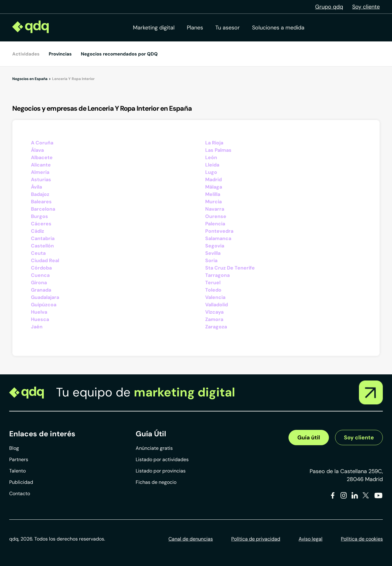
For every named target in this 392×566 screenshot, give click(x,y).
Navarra (215, 209)
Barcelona (43, 209)
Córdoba (41, 268)
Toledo (213, 290)
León (211, 157)
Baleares (41, 202)
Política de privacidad (256, 539)
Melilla (213, 194)
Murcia (213, 202)
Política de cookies (362, 539)
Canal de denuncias (191, 539)
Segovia (215, 246)
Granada (41, 290)
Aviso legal (311, 539)
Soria (211, 260)
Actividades (26, 54)
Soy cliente (366, 7)
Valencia (215, 297)
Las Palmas (218, 150)
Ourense (216, 216)
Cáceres (41, 224)
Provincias (60, 54)
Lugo (211, 172)
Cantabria (43, 238)
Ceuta (38, 253)
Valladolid (217, 305)
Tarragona (217, 275)
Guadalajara (45, 297)
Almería (40, 172)
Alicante (41, 165)
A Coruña (42, 143)
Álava (37, 150)
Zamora (214, 319)
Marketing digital (154, 28)
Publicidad (21, 482)
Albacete (42, 157)
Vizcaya (214, 312)
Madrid (213, 180)
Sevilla (213, 253)
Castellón (42, 246)
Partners (19, 459)
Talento (17, 471)
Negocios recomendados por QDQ (119, 54)
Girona (39, 283)
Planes (195, 28)
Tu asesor (228, 28)
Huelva (39, 312)
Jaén (37, 327)
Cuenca (40, 275)
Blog (14, 448)
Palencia (215, 224)
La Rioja (214, 143)
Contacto (20, 493)
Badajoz (40, 194)
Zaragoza (216, 327)
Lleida (212, 165)
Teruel (213, 283)
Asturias (41, 180)
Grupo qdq (329, 7)
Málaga (214, 187)
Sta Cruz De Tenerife (230, 268)
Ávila (36, 187)
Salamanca (218, 238)
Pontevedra (219, 231)
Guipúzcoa (44, 305)
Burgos (40, 216)
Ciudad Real (45, 260)
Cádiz (38, 231)
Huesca (40, 319)
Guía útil (309, 438)
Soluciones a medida (278, 28)
